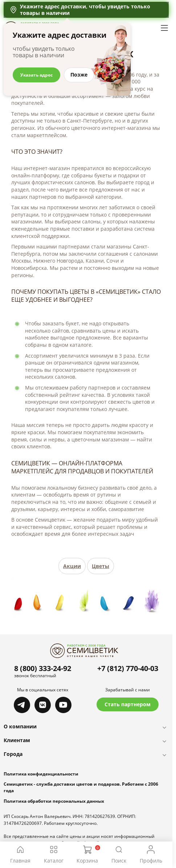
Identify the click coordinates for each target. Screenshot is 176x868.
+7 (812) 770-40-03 (128, 668)
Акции (72, 566)
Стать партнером (128, 704)
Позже (79, 75)
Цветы (101, 566)
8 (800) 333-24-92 (43, 668)
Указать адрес (36, 75)
